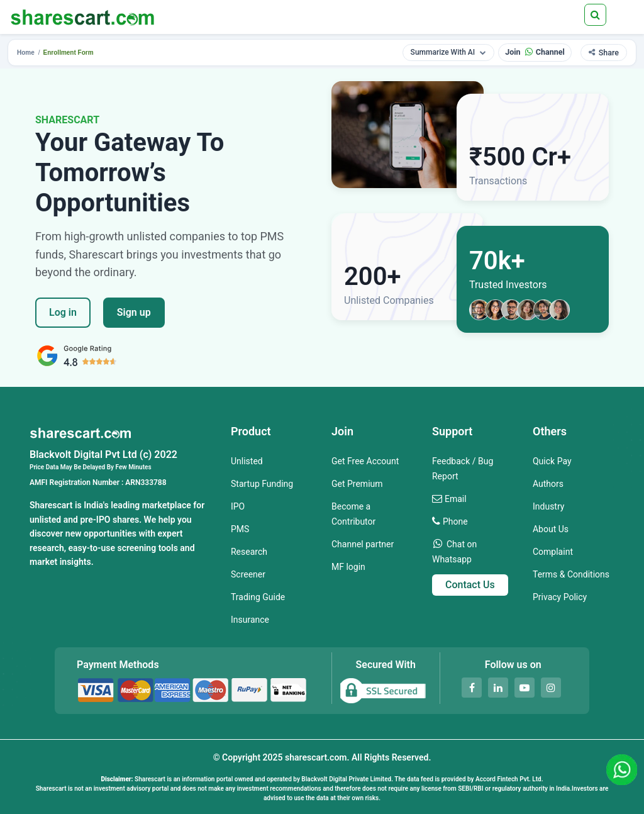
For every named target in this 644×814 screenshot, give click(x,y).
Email (456, 499)
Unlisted (247, 461)
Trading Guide (258, 597)
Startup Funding (262, 484)
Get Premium (357, 484)
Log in (63, 312)
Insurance (250, 620)
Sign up (134, 312)
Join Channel (535, 52)
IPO (238, 506)
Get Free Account (365, 461)
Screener (248, 574)
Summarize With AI (449, 52)
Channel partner (363, 544)
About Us (551, 529)
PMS (240, 529)
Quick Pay (552, 461)
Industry (548, 506)
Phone (455, 521)
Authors (548, 484)
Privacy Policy (560, 597)
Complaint (553, 552)
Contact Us (470, 585)
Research (249, 552)
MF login (348, 567)
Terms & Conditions (571, 574)
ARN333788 (146, 482)
